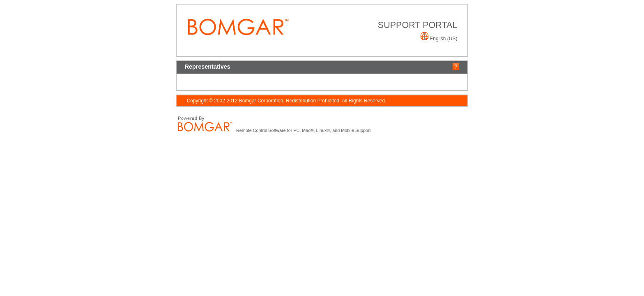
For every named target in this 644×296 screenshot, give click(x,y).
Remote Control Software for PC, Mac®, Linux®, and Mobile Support (304, 130)
